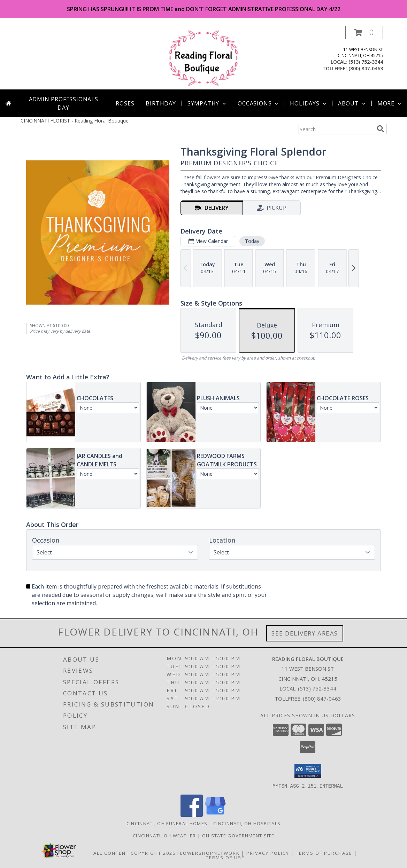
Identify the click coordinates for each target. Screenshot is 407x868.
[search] (381, 129)
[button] (364, 33)
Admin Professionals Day (64, 103)
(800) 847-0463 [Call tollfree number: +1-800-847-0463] (366, 68)
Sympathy (208, 103)
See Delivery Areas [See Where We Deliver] (305, 633)
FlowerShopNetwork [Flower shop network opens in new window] (209, 853)
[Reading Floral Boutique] (204, 58)
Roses (125, 103)
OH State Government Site (238, 835)
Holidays (309, 103)
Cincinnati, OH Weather (164, 835)
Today (252, 241)
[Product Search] (336, 129)
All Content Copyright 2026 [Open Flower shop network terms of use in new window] (135, 853)
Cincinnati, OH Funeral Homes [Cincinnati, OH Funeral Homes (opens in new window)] (167, 823)
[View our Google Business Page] (215, 815)
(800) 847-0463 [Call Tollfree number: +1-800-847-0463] (322, 699)
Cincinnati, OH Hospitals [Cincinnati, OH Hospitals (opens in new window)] (247, 823)
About (353, 103)
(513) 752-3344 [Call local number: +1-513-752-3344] (366, 62)
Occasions (259, 103)
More (390, 103)
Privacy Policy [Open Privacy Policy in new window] (268, 853)
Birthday (161, 103)
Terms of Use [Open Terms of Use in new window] (225, 857)
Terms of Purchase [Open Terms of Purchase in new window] (324, 853)
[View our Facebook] (192, 815)
